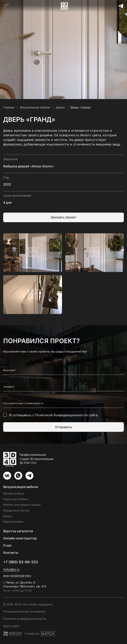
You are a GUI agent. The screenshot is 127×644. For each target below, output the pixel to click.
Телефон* (9, 387)
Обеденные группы (16, 510)
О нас (7, 545)
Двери (8, 516)
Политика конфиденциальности (25, 619)
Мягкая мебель (14, 493)
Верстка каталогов (18, 531)
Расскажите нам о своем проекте (23, 403)
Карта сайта (11, 626)
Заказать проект (63, 217)
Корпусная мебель (16, 499)
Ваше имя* (10, 370)
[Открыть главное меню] (7, 6)
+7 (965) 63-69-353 (21, 562)
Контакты (11, 553)
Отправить (63, 427)
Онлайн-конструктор (20, 538)
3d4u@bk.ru (11, 569)
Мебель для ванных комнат (22, 505)
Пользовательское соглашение (24, 611)
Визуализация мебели (21, 487)
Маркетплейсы (13, 522)
